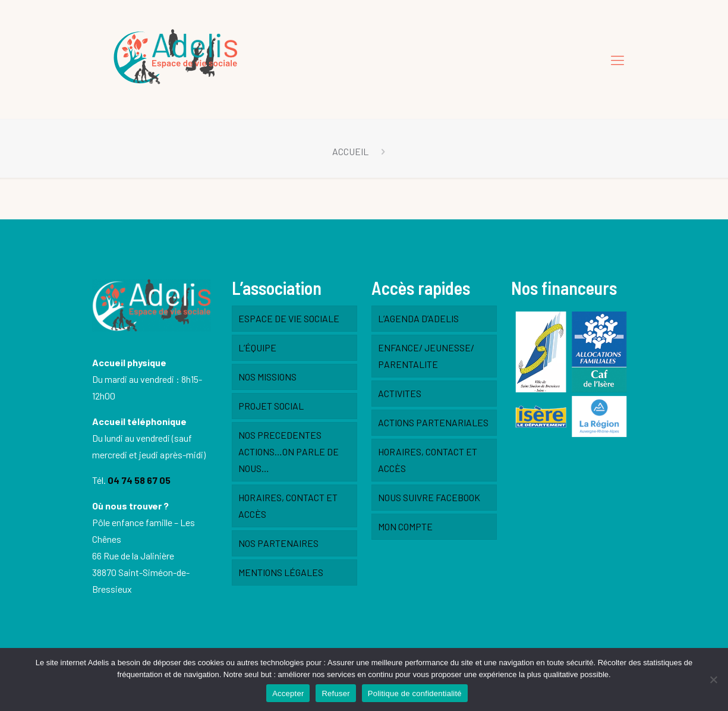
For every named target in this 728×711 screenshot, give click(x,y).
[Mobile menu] (617, 59)
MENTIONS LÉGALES (281, 572)
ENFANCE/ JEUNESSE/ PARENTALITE (426, 356)
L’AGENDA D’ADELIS (418, 318)
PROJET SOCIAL (271, 406)
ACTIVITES (400, 393)
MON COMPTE (405, 526)
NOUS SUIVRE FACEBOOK (429, 497)
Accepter (288, 693)
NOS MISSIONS (267, 377)
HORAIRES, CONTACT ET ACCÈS (288, 506)
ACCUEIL (350, 151)
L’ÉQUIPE (257, 347)
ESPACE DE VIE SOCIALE (289, 318)
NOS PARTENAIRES (278, 543)
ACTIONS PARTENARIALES (433, 422)
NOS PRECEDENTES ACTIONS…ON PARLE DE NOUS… (289, 452)
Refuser (335, 693)
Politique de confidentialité (415, 693)
